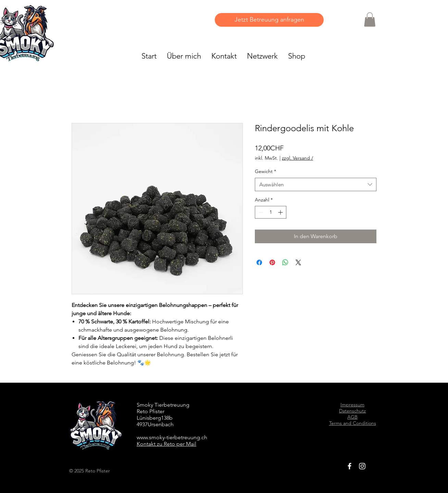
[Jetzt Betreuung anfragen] (269, 20)
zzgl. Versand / (297, 158)
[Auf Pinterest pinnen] (272, 262)
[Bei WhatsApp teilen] (285, 262)
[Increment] (281, 212)
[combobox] (316, 184)
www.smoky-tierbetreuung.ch (172, 437)
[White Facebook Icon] (350, 466)
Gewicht (265, 171)
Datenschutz (352, 411)
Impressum (352, 405)
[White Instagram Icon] (362, 466)
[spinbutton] (271, 212)
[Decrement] (260, 212)
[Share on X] (298, 262)
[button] (370, 20)
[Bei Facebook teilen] (259, 262)
